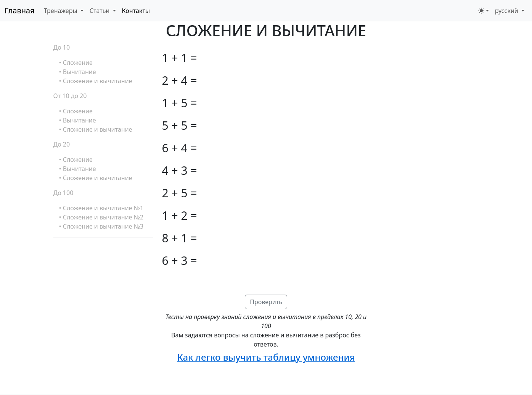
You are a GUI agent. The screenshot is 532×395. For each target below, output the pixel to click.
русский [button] (507, 11)
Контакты (136, 11)
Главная (20, 10)
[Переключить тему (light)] (484, 11)
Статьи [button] (100, 11)
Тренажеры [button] (61, 11)
